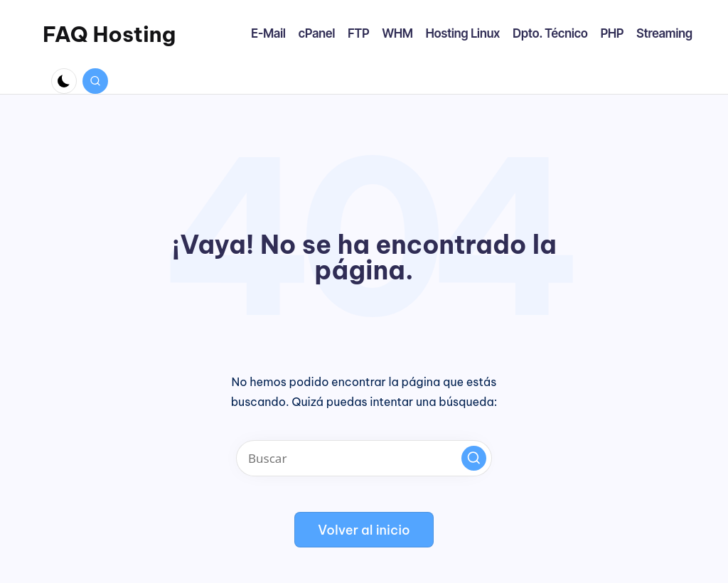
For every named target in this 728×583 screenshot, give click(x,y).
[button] (474, 458)
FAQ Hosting (109, 34)
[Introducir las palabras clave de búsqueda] (364, 458)
